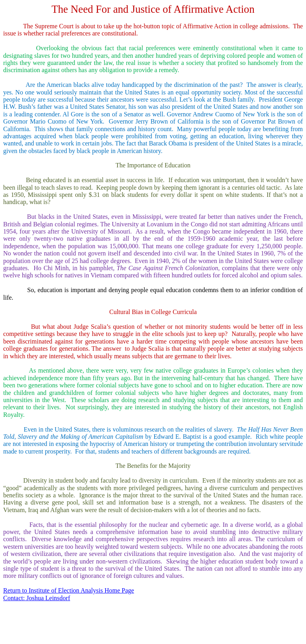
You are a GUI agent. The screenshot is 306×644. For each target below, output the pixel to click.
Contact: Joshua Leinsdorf (37, 598)
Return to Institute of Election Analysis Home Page (69, 590)
